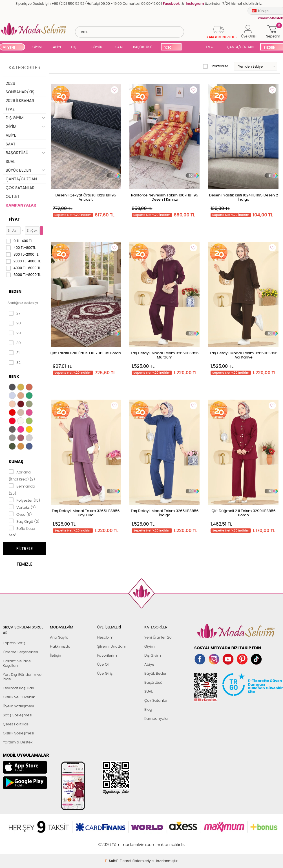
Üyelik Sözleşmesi (18, 706)
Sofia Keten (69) (23, 532)
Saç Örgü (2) (24, 521)
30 (15, 343)
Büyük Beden (156, 673)
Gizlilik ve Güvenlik (19, 697)
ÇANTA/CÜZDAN (240, 47)
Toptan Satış (14, 643)
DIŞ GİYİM (76, 47)
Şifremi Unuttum (112, 646)
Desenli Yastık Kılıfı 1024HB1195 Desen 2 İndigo (244, 197)
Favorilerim (107, 655)
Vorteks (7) (22, 507)
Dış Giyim (153, 655)
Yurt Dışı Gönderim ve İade (22, 677)
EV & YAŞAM (212, 47)
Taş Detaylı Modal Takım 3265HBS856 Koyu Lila (86, 513)
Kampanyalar (157, 718)
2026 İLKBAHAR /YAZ (20, 105)
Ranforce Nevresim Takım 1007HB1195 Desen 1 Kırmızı (165, 197)
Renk (14, 377)
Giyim (150, 646)
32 (15, 363)
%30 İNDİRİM (171, 48)
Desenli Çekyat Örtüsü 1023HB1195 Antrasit (86, 197)
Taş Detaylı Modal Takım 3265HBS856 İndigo (164, 513)
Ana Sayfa (59, 637)
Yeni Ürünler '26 (158, 637)
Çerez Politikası (16, 724)
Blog (148, 709)
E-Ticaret (124, 842)
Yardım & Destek (18, 742)
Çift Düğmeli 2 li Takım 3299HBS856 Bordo (243, 513)
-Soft (111, 842)
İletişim (56, 655)
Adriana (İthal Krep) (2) (22, 475)
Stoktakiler (215, 66)
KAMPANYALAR (21, 205)
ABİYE (58, 47)
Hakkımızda (60, 646)
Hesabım (105, 637)
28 (15, 323)
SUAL (193, 47)
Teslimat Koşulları (18, 688)
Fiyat (14, 219)
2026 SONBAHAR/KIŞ (20, 88)
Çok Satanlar (156, 700)
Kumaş (16, 462)
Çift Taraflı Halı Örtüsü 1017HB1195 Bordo (86, 353)
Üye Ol (103, 664)
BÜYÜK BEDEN (97, 47)
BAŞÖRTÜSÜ (143, 47)
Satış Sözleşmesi (17, 715)
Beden (15, 291)
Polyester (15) (24, 500)
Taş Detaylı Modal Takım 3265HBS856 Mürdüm (164, 355)
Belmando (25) (22, 489)
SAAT (120, 47)
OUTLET (13, 196)
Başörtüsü (153, 682)
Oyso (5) (20, 514)
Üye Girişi (105, 673)
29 (15, 333)
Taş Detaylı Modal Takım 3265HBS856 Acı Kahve (243, 355)
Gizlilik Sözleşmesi (18, 733)
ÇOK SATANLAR (20, 188)
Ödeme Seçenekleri (20, 652)
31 (14, 353)
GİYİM (37, 47)
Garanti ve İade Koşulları (17, 663)
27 (15, 313)
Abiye (149, 664)
